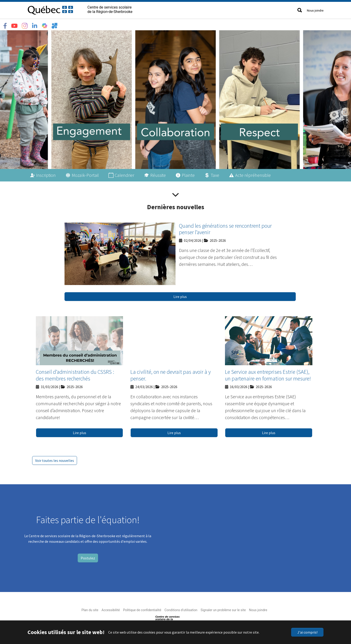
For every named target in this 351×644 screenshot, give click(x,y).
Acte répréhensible (253, 174)
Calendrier (125, 174)
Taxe (215, 174)
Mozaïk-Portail (85, 174)
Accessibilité (111, 609)
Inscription (46, 174)
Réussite (158, 174)
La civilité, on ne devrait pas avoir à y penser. (171, 374)
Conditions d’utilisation (181, 609)
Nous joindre (315, 11)
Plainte (188, 174)
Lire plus (180, 295)
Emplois (116, 25)
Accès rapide (164, 25)
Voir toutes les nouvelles (55, 459)
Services (95, 25)
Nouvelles (138, 25)
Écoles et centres (66, 25)
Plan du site (90, 609)
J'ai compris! (307, 632)
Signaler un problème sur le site (223, 609)
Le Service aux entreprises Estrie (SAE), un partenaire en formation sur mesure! (268, 374)
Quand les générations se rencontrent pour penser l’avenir (225, 228)
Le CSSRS (37, 25)
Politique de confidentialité (142, 609)
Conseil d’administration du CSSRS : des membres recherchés (75, 374)
